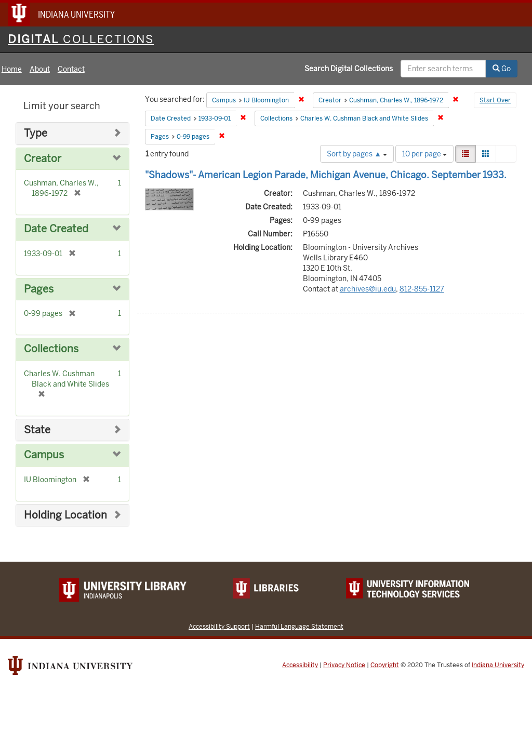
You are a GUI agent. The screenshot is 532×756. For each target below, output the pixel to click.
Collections (51, 349)
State (37, 430)
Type (36, 133)
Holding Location (65, 515)
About (40, 69)
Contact (71, 69)
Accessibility (300, 665)
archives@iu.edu (368, 289)
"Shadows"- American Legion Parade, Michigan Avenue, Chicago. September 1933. (326, 175)
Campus (44, 455)
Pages (39, 289)
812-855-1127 (422, 289)
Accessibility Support (219, 626)
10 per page (424, 154)
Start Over (495, 100)
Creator (43, 159)
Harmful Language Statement (299, 626)
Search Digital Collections (349, 69)
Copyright (385, 665)
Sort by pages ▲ (357, 154)
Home (12, 69)
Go (502, 69)
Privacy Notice (344, 665)
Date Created (56, 229)
